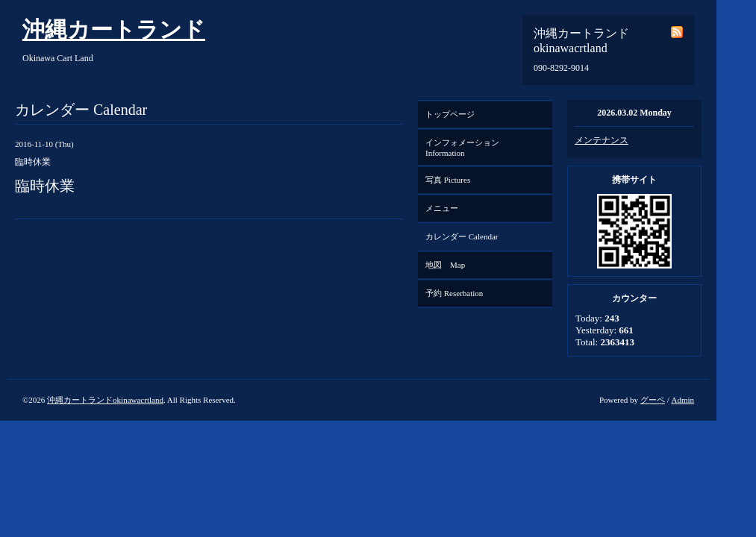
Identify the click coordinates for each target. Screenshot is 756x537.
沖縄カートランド (114, 29)
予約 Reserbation (454, 293)
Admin (682, 400)
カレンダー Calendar (462, 236)
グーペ (653, 400)
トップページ (450, 114)
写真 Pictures (448, 180)
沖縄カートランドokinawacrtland (105, 400)
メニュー (442, 208)
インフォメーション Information (466, 148)
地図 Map (445, 265)
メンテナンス (602, 140)
